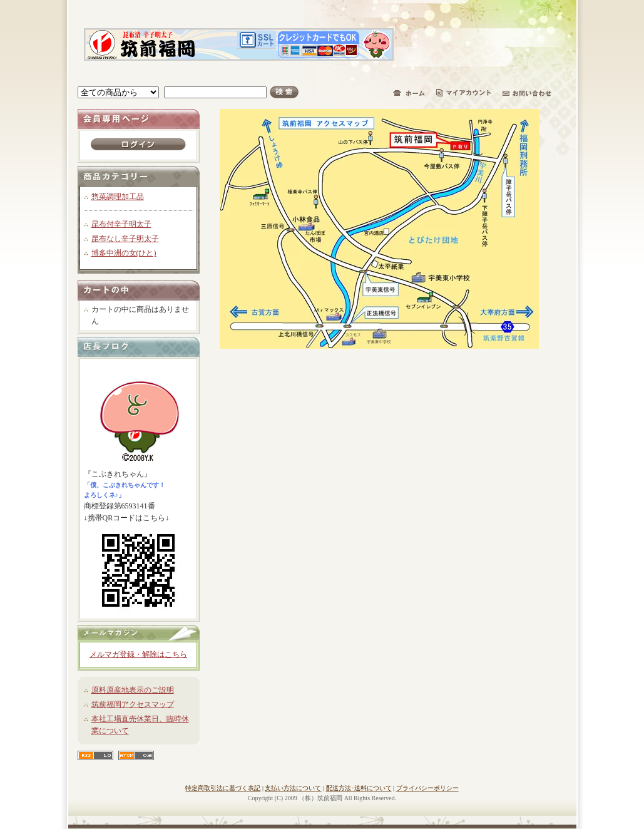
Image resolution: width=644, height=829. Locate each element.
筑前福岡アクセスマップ (133, 704)
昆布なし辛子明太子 (125, 239)
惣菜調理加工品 (118, 197)
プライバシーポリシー (427, 788)
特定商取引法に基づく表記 (223, 788)
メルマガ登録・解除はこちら (138, 654)
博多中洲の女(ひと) (124, 253)
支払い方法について (293, 788)
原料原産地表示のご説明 (133, 690)
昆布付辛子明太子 (121, 224)
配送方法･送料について (359, 788)
